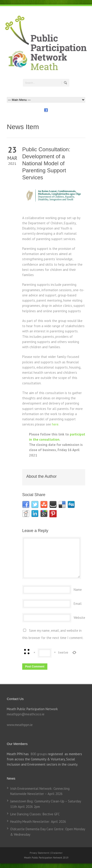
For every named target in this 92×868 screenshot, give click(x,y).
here (55, 424)
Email (78, 604)
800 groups (39, 754)
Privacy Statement (40, 853)
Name (78, 590)
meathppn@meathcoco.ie (26, 714)
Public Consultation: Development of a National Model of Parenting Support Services (46, 163)
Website (79, 618)
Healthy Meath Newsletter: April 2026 (38, 822)
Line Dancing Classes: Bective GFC (35, 814)
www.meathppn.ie (20, 725)
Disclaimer (57, 853)
